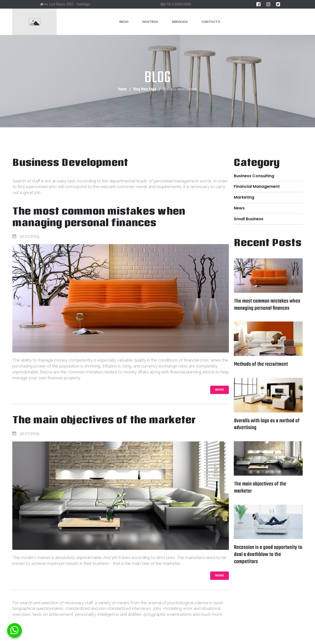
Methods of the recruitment (261, 364)
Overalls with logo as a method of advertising (267, 424)
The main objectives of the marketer (104, 420)
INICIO (124, 22)
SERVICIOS (180, 22)
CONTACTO (211, 22)
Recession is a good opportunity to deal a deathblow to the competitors (268, 555)
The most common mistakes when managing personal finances (99, 217)
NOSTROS (150, 22)
